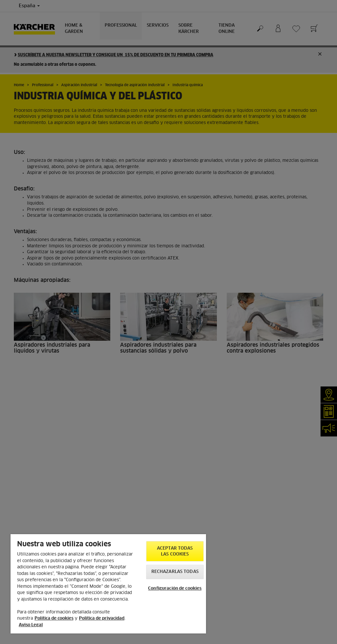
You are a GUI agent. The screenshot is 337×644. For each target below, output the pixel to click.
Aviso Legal (31, 625)
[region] (108, 584)
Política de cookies (54, 619)
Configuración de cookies (175, 589)
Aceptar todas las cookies (175, 551)
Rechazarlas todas (175, 572)
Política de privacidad (102, 619)
